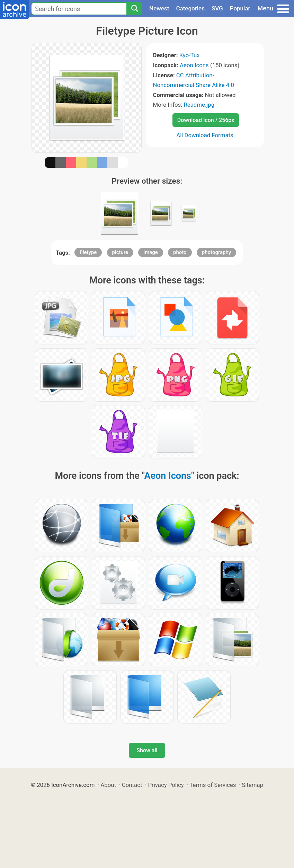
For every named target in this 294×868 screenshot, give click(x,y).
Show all (147, 750)
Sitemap (252, 785)
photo (180, 252)
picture (120, 252)
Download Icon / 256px (206, 120)
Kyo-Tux (190, 55)
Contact (132, 785)
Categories (190, 8)
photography (216, 252)
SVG (217, 8)
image (151, 252)
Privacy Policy (166, 785)
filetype (88, 252)
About (108, 785)
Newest (159, 8)
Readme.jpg (199, 105)
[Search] (134, 9)
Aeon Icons (194, 65)
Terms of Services (213, 785)
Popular (240, 8)
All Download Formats (205, 135)
